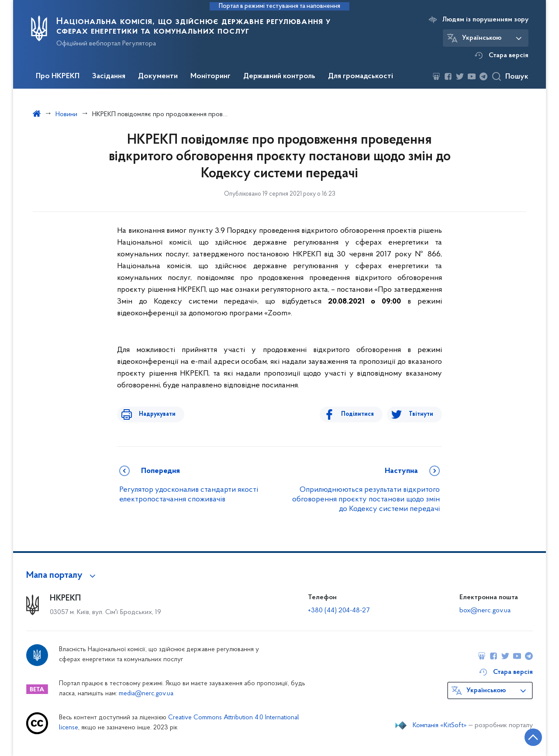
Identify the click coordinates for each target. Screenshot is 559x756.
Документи (158, 76)
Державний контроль (279, 76)
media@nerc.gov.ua (146, 694)
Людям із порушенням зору (485, 20)
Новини (66, 114)
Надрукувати (153, 414)
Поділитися (362, 414)
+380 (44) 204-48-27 (339, 611)
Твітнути (421, 414)
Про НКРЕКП (58, 76)
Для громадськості (361, 76)
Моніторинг (210, 76)
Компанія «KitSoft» (440, 725)
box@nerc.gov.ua (485, 611)
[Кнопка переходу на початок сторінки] (526, 736)
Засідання (109, 76)
